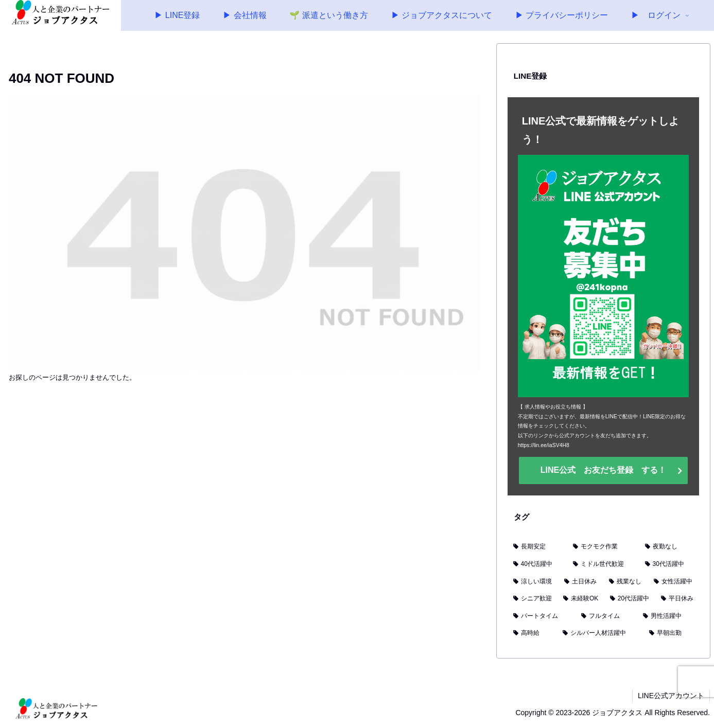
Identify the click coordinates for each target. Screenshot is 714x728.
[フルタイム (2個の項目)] (606, 616)
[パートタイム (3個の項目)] (542, 616)
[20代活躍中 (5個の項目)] (630, 599)
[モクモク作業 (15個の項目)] (603, 547)
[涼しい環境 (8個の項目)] (533, 582)
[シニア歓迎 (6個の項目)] (533, 599)
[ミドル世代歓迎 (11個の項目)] (603, 564)
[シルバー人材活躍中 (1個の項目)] (600, 633)
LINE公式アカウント (671, 696)
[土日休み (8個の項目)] (581, 582)
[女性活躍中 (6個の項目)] (674, 582)
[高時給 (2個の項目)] (532, 633)
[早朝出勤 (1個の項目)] (671, 633)
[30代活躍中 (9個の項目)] (669, 564)
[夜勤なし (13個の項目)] (669, 547)
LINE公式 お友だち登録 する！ (603, 470)
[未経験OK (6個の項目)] (581, 599)
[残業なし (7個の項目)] (626, 582)
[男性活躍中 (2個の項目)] (668, 616)
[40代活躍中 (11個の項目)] (538, 564)
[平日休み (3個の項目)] (677, 599)
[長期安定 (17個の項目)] (537, 547)
